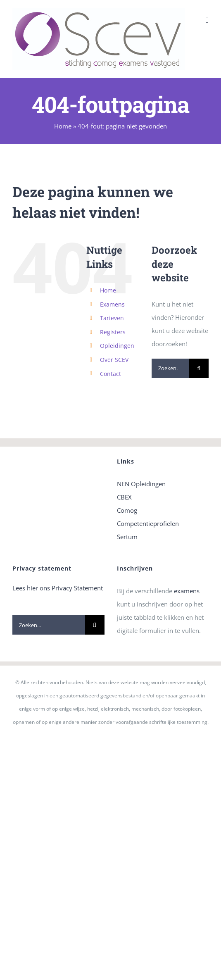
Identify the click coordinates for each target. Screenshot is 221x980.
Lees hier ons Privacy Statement (58, 588)
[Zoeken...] (170, 368)
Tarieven (112, 318)
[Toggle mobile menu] (207, 20)
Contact (110, 374)
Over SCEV (114, 360)
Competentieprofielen (148, 523)
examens (187, 591)
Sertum (127, 537)
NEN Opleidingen (141, 484)
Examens (112, 304)
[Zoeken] (199, 368)
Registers (113, 332)
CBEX (124, 497)
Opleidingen (117, 346)
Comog (127, 510)
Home (63, 126)
